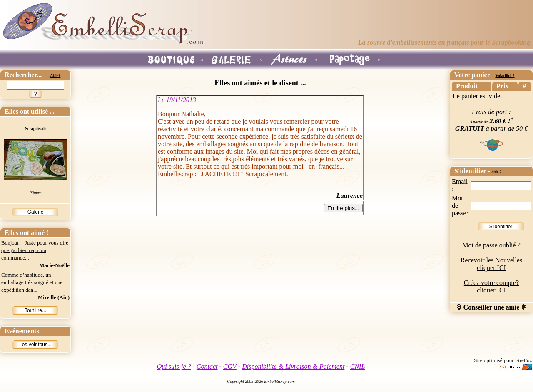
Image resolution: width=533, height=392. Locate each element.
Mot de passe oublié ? (491, 245)
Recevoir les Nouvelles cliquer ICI (491, 264)
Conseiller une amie (492, 307)
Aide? (55, 76)
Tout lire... (35, 310)
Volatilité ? (505, 76)
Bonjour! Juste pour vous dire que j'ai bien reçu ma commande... (35, 250)
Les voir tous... (35, 345)
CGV (230, 366)
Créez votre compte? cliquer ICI (491, 286)
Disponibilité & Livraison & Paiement (293, 366)
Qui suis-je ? (174, 366)
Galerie (36, 212)
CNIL (358, 366)
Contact (207, 366)
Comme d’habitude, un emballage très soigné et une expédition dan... (32, 282)
